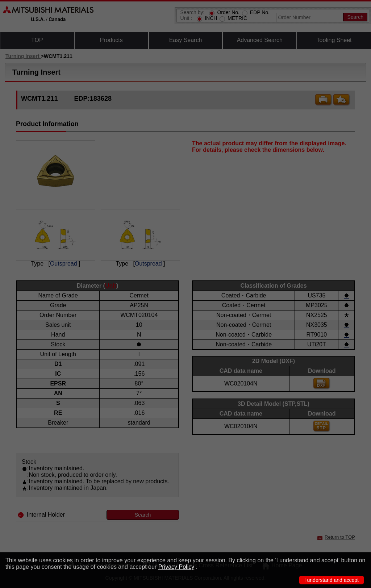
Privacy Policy (176, 567)
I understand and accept (332, 580)
